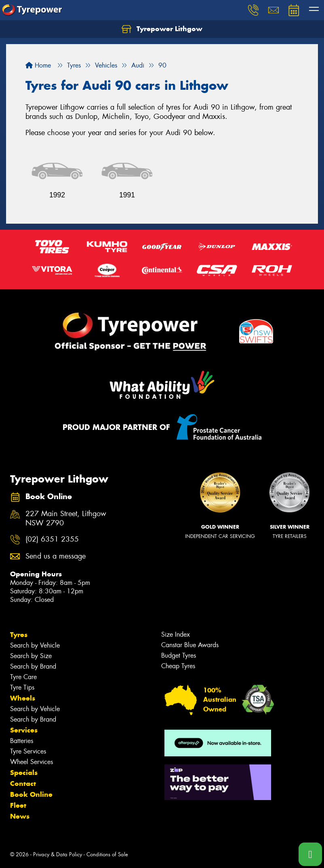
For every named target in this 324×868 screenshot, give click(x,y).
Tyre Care (23, 677)
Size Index (176, 634)
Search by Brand (33, 666)
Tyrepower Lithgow (162, 29)
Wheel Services (32, 762)
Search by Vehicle (35, 645)
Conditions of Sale (107, 854)
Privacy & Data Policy (58, 854)
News (20, 816)
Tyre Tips (22, 687)
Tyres (19, 635)
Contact (23, 783)
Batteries (22, 741)
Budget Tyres (179, 655)
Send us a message (56, 556)
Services (24, 730)
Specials (24, 773)
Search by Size (31, 656)
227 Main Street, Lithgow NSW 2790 (66, 519)
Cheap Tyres (178, 666)
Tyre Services (28, 751)
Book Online (31, 794)
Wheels (23, 698)
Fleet (18, 805)
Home (38, 65)
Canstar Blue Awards (190, 645)
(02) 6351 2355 (52, 539)
